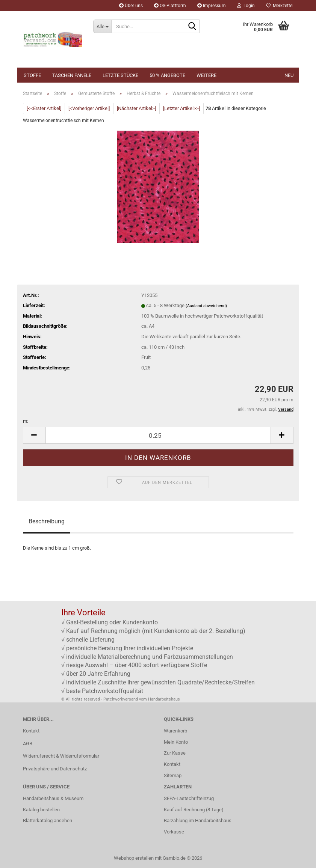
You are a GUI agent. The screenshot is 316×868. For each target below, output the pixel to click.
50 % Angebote (167, 75)
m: (26, 421)
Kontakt (31, 731)
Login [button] (246, 6)
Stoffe (32, 75)
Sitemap (173, 775)
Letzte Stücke (120, 75)
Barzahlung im (179, 821)
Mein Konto (176, 742)
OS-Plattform (170, 6)
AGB (28, 744)
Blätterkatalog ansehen (48, 821)
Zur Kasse (175, 753)
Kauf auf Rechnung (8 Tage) (194, 810)
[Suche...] (102, 26)
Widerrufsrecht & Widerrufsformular (61, 756)
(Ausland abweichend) (206, 306)
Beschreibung (47, 521)
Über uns (131, 6)
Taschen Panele (72, 75)
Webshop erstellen (134, 858)
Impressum (212, 6)
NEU (289, 75)
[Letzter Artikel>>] (181, 108)
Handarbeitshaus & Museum (53, 798)
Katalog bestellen (41, 810)
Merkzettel (280, 6)
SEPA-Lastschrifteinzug (189, 798)
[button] (34, 435)
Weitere (206, 75)
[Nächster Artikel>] (136, 108)
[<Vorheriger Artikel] (89, 108)
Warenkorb (175, 731)
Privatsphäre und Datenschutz (55, 769)
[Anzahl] (158, 435)
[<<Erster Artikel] (44, 108)
